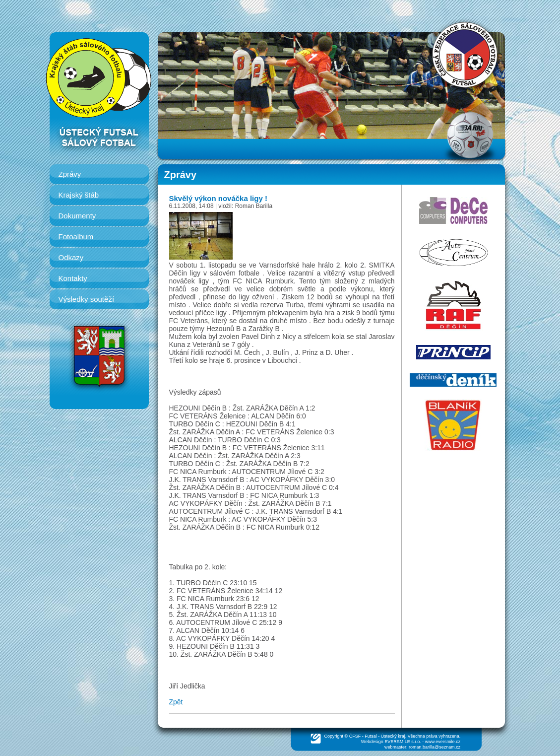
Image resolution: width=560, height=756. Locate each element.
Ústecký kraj (393, 736)
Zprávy (70, 174)
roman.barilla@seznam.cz (435, 747)
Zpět (176, 702)
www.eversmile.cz (443, 742)
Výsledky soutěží (87, 299)
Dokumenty (77, 216)
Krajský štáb (79, 195)
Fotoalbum (76, 237)
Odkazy (71, 257)
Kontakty (73, 278)
